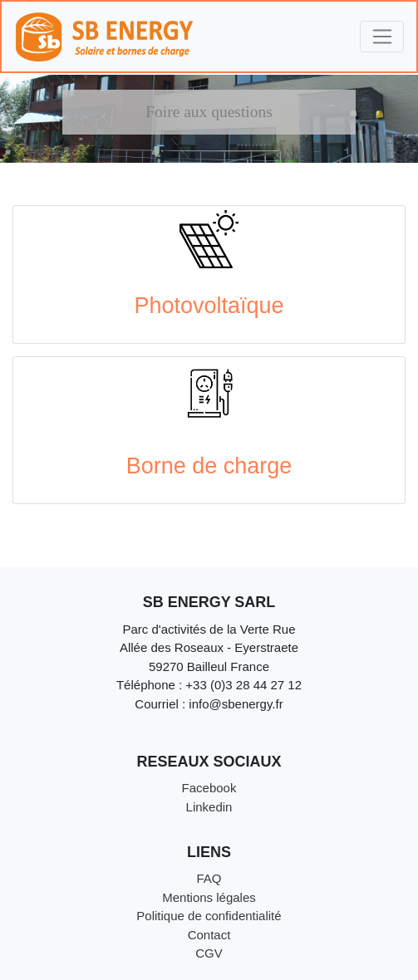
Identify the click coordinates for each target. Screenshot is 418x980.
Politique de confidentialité (209, 916)
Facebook (209, 788)
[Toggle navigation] (382, 37)
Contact (209, 935)
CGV (209, 953)
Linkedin (209, 807)
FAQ (209, 878)
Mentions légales (209, 897)
